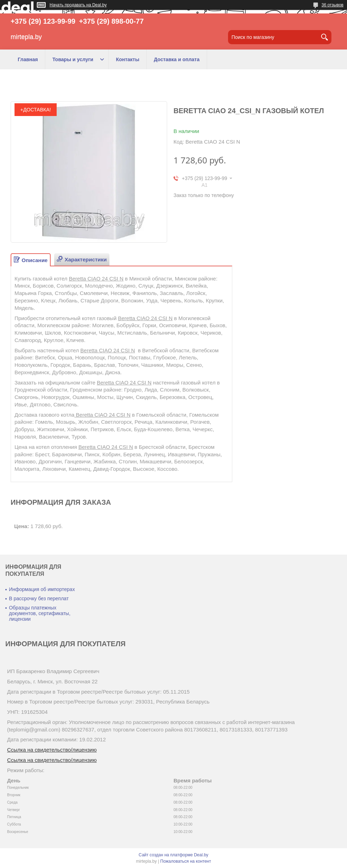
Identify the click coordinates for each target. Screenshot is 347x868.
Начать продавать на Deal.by (78, 5)
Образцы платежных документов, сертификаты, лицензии (40, 613)
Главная (28, 59)
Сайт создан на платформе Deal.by (174, 855)
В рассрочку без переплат (39, 598)
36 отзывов (332, 5)
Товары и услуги (73, 59)
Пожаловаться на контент (186, 861)
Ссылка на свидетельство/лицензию (52, 750)
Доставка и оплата (177, 59)
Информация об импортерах (42, 589)
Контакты (127, 59)
